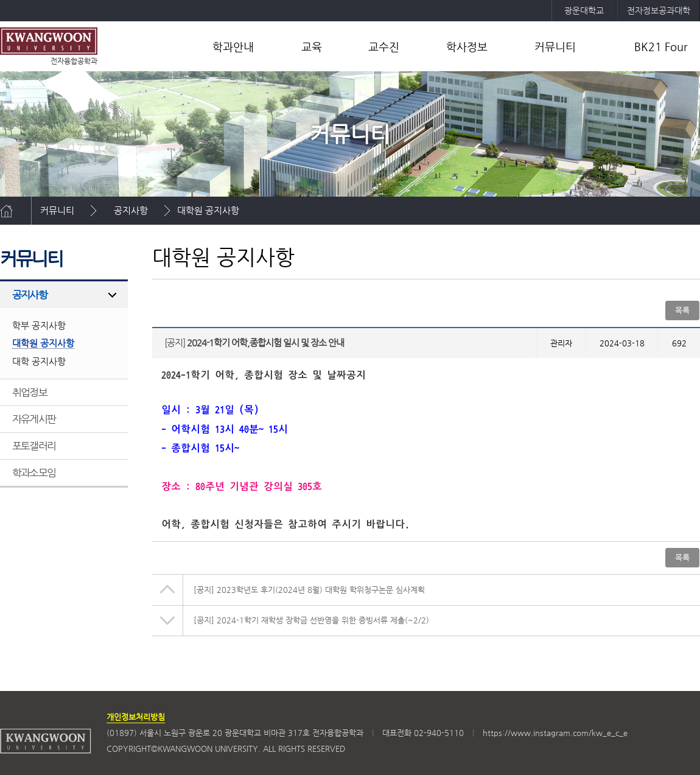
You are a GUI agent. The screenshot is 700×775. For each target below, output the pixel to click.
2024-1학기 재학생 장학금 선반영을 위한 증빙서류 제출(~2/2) (311, 620)
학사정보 (467, 47)
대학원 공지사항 (208, 210)
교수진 (384, 47)
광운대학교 (584, 10)
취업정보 (30, 392)
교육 (312, 47)
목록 (682, 310)
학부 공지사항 (39, 325)
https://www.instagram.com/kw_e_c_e (555, 733)
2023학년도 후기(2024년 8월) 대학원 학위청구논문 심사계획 (309, 590)
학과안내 (233, 47)
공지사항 (131, 210)
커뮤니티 (555, 47)
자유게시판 (34, 419)
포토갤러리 (34, 446)
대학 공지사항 (39, 361)
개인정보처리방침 (136, 717)
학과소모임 (34, 472)
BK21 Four (661, 47)
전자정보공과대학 (659, 10)
